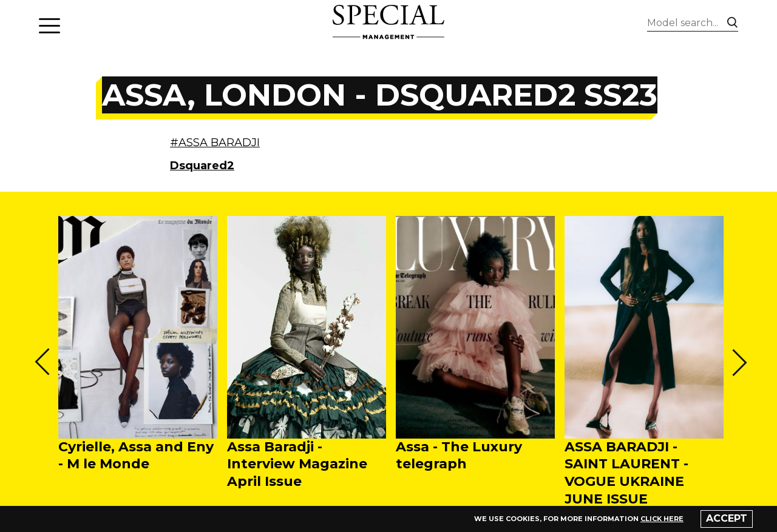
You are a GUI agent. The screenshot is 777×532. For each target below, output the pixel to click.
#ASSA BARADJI (215, 143)
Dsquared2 (202, 166)
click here (662, 519)
